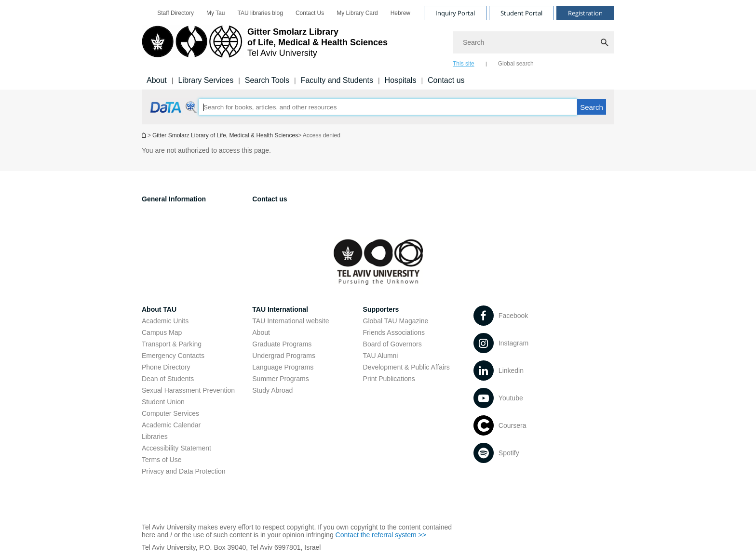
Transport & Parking (172, 344)
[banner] (378, 45)
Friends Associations (394, 332)
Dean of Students (168, 379)
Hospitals (401, 80)
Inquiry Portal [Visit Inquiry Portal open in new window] (455, 13)
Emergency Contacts (173, 356)
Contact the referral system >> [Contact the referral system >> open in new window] (381, 535)
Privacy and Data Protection (184, 471)
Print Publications (389, 379)
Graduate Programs (282, 344)
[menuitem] (175, 13)
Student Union (163, 402)
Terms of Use (162, 460)
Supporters (381, 309)
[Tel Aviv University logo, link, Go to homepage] (265, 46)
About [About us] (157, 80)
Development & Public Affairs (406, 367)
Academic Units (165, 321)
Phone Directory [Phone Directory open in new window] (166, 367)
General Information (174, 199)
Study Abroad (272, 390)
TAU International (280, 309)
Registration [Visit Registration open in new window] (585, 13)
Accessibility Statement (176, 448)
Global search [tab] (516, 64)
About (261, 332)
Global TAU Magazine (396, 321)
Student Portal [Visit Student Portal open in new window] (521, 13)
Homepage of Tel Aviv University (145, 135)
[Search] (533, 42)
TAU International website (290, 321)
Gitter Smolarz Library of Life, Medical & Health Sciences (225, 135)
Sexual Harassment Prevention (188, 390)
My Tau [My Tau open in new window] (216, 13)
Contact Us (310, 13)
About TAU (159, 309)
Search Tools (267, 80)
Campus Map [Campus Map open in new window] (162, 332)
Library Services (206, 80)
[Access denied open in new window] (174, 112)
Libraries (155, 437)
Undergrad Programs (284, 356)
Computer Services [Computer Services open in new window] (170, 413)
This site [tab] (464, 64)
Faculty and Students (337, 80)
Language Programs (283, 367)
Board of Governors (392, 344)
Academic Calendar (171, 425)
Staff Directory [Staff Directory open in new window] (175, 13)
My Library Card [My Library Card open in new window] (357, 13)
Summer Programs (280, 379)
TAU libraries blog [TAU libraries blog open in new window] (260, 13)
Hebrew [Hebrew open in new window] (400, 13)
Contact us (446, 80)
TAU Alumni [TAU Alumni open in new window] (381, 356)
